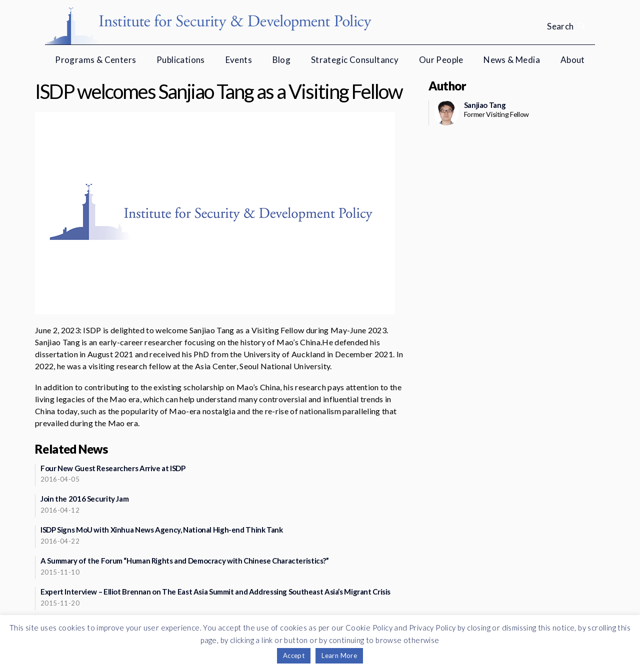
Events (239, 60)
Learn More (339, 656)
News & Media (512, 60)
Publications (181, 60)
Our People (441, 60)
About (573, 60)
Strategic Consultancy (355, 60)
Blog (282, 60)
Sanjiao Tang (485, 105)
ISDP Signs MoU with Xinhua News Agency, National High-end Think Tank (162, 530)
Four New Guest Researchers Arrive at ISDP (113, 468)
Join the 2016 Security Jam (84, 499)
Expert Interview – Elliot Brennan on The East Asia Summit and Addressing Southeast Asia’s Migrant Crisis (215, 592)
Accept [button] (294, 656)
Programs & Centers (95, 60)
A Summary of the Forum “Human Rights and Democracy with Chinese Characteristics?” (185, 561)
